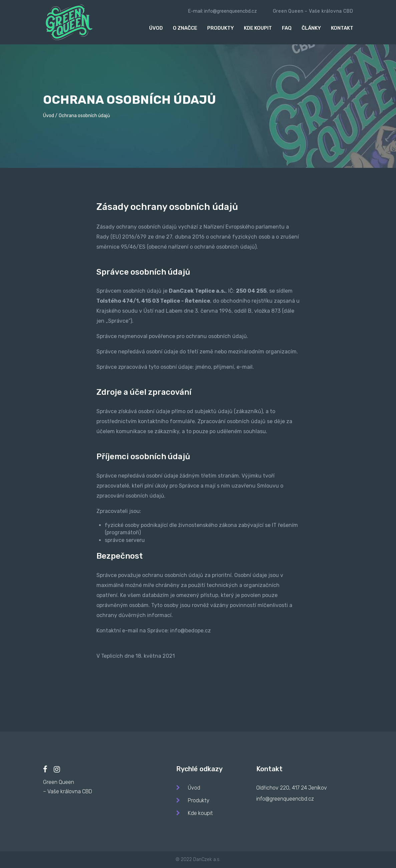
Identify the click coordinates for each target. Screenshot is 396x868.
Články (311, 28)
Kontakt (342, 28)
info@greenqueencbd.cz (231, 11)
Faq (287, 28)
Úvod (156, 28)
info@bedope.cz (190, 631)
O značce (185, 28)
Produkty (221, 28)
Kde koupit (258, 28)
